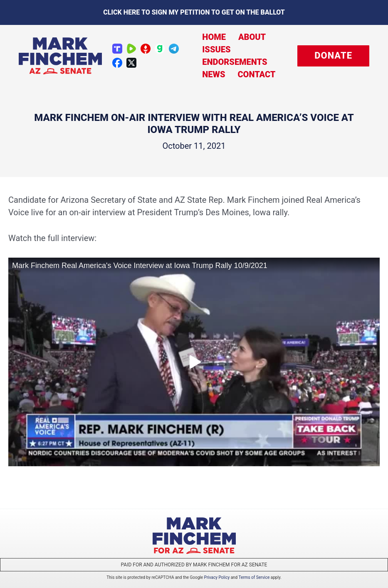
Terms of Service (254, 577)
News (214, 74)
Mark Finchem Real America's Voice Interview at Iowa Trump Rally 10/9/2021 (140, 266)
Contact (256, 74)
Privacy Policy (217, 577)
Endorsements (235, 62)
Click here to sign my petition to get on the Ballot (194, 12)
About (252, 37)
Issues (216, 49)
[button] (333, 56)
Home (214, 37)
